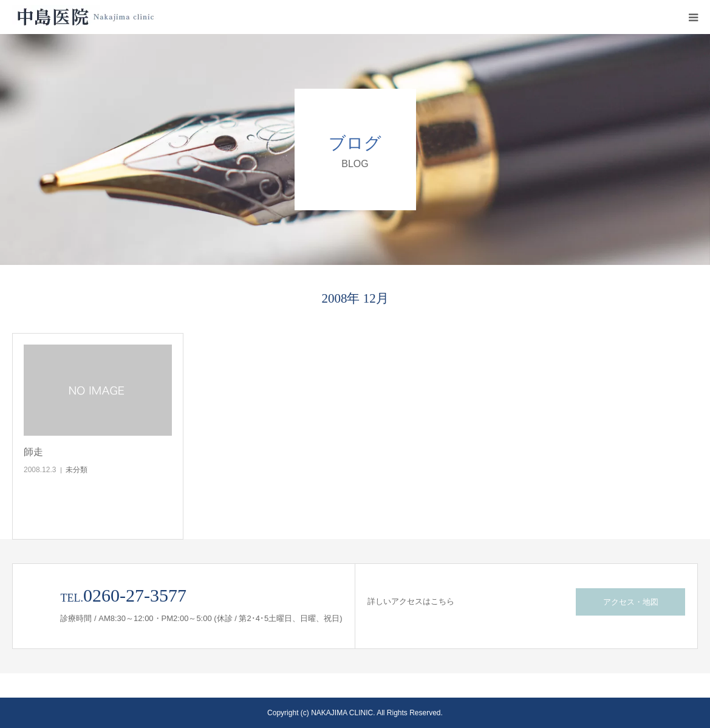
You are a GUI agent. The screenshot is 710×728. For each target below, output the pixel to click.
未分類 (77, 470)
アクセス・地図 (631, 602)
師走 (33, 452)
